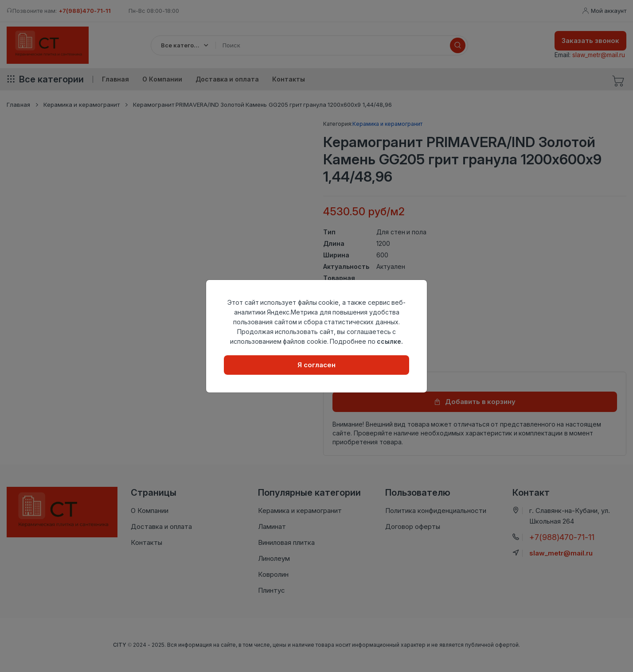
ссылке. (390, 341)
